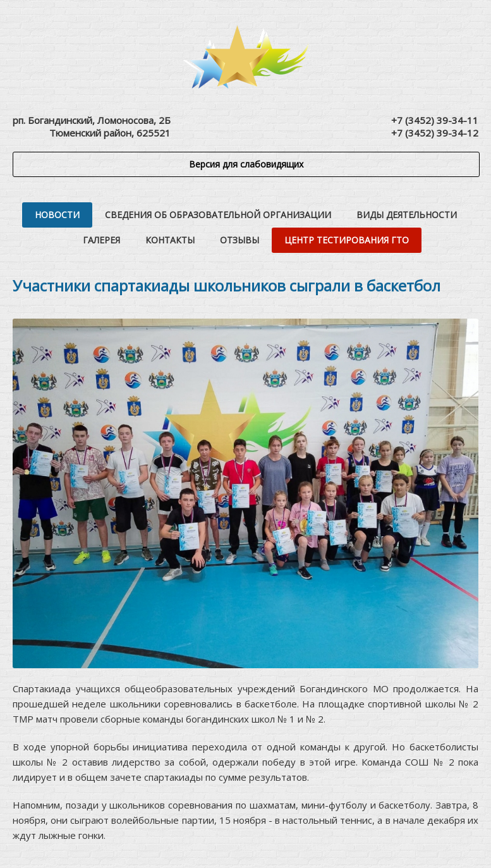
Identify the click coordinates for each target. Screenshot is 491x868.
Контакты (170, 240)
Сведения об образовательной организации (218, 215)
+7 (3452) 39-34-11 (435, 120)
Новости (57, 215)
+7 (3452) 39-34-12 (435, 133)
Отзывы (239, 240)
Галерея (101, 240)
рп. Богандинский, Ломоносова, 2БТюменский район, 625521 (92, 126)
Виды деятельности (407, 215)
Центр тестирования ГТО (347, 240)
